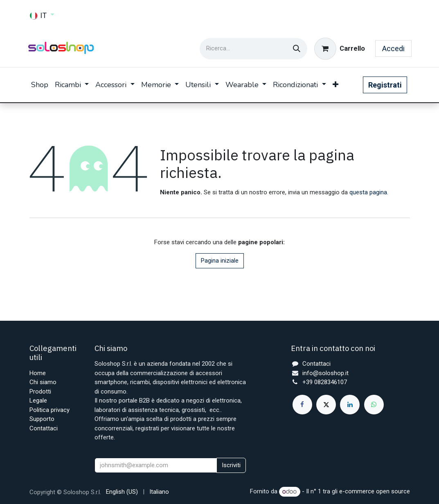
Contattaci (44, 428)
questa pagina (368, 192)
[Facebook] (302, 405)
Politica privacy (50, 410)
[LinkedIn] (350, 405)
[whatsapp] (374, 405)
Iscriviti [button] (231, 465)
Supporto (42, 419)
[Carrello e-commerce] (340, 49)
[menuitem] (40, 85)
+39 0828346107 (325, 382)
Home (38, 373)
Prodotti (40, 391)
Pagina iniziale (220, 261)
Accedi (393, 48)
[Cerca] (297, 49)
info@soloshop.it (325, 373)
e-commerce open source (375, 492)
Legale (38, 400)
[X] (326, 405)
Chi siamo (43, 382)
